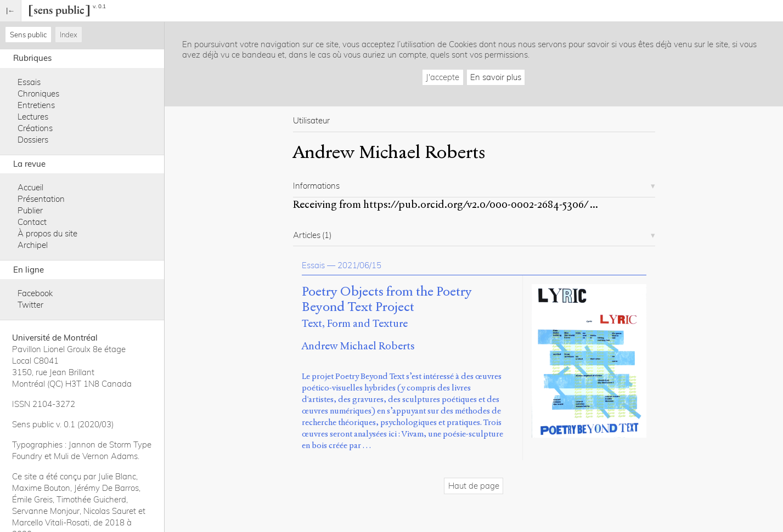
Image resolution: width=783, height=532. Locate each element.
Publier (30, 210)
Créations (35, 128)
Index (69, 35)
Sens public (28, 35)
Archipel (33, 245)
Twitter (30, 305)
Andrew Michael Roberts (358, 346)
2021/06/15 (359, 265)
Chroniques (38, 94)
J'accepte (443, 77)
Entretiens (36, 105)
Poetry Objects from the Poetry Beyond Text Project (387, 299)
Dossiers (33, 140)
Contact (32, 222)
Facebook (35, 293)
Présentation (41, 199)
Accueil (30, 187)
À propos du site (47, 233)
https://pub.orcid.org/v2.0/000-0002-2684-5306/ (475, 204)
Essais (29, 82)
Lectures (33, 117)
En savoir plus (496, 77)
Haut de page (474, 486)
